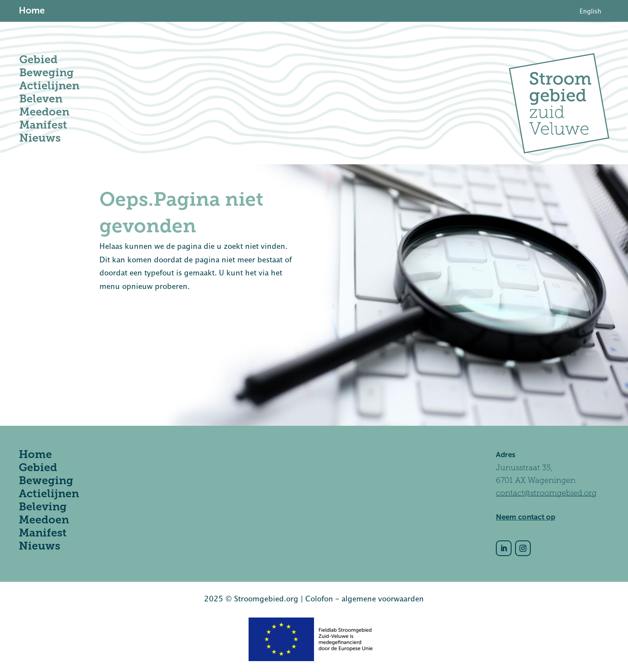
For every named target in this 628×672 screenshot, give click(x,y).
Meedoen (44, 112)
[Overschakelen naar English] (590, 11)
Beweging (46, 73)
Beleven (41, 99)
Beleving (43, 507)
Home (35, 454)
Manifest (43, 125)
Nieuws (40, 138)
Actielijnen (49, 86)
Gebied (38, 59)
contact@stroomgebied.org (546, 493)
